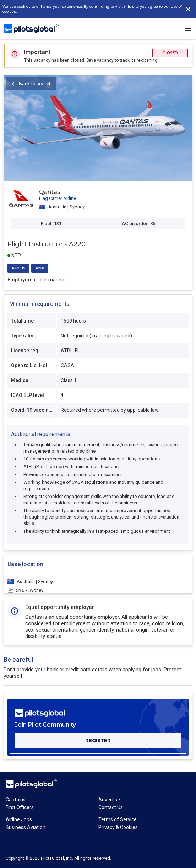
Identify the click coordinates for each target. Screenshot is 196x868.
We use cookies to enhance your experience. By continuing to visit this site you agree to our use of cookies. (92, 9)
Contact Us (111, 807)
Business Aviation (26, 827)
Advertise (109, 800)
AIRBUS (18, 268)
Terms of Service (118, 819)
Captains (16, 800)
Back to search (35, 84)
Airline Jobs (19, 819)
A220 (40, 268)
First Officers (20, 807)
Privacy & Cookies (118, 827)
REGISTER (98, 740)
